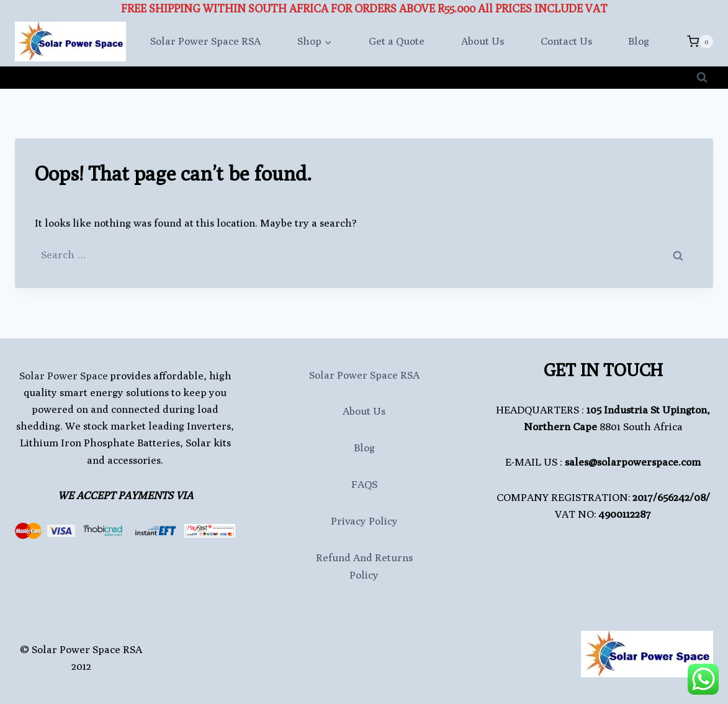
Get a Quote (397, 41)
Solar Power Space (64, 376)
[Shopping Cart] (700, 42)
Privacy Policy (364, 521)
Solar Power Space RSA (205, 41)
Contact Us (566, 41)
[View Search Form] (702, 78)
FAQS (364, 484)
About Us (483, 41)
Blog (639, 41)
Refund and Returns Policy (364, 566)
